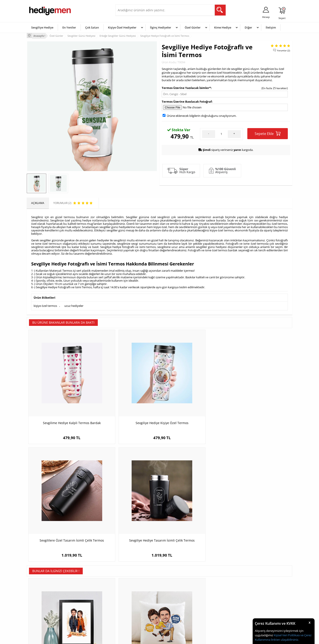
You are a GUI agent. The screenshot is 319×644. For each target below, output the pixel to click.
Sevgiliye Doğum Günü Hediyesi (137, 600)
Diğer (248, 27)
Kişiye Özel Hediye (85, 586)
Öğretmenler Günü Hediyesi (179, 613)
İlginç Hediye (214, 620)
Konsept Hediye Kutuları (132, 586)
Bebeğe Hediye (215, 606)
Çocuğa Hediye (215, 600)
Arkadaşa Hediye (216, 613)
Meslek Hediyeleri (84, 620)
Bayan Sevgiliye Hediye (132, 613)
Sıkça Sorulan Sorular (42, 620)
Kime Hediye (223, 27)
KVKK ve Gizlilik (38, 613)
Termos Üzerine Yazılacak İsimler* (186, 87)
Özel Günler (193, 27)
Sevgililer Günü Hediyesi (177, 586)
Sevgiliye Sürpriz (83, 613)
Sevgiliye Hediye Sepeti (132, 593)
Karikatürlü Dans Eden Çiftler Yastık (126, 505)
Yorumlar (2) (283, 50)
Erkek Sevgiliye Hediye (131, 606)
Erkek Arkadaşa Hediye (87, 593)
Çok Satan (92, 27)
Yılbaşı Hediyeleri (172, 600)
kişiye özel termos (45, 305)
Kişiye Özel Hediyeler (122, 27)
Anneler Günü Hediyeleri (177, 606)
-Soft (136, 638)
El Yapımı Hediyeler (85, 606)
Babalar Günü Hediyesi (176, 620)
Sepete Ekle (268, 133)
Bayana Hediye (215, 593)
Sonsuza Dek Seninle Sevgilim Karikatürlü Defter (193, 507)
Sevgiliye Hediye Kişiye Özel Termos (126, 397)
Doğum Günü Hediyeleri (177, 593)
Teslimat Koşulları (40, 586)
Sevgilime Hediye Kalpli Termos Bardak (60, 400)
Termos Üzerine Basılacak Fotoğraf (187, 101)
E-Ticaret (146, 638)
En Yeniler (69, 27)
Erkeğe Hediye (215, 586)
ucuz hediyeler (74, 305)
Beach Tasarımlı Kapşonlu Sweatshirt (259, 505)
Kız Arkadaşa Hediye (86, 600)
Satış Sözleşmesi (39, 600)
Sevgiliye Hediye (42, 27)
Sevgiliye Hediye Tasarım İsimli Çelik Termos (259, 400)
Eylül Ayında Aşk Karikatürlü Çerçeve (60, 505)
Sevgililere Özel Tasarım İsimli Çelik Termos (193, 400)
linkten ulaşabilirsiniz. (285, 640)
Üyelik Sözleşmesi (40, 593)
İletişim (271, 27)
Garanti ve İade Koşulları (44, 606)
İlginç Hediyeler (161, 27)
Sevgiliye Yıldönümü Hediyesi (135, 620)
